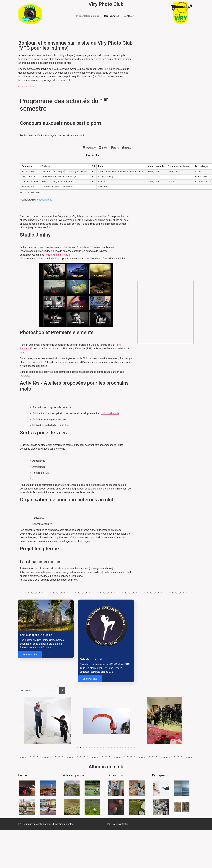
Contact (130, 16)
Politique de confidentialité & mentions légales (46, 824)
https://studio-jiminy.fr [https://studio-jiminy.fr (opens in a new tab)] (58, 255)
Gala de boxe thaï (91, 659)
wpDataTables (44, 200)
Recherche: (109, 156)
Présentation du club (88, 16)
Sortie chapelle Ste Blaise (36, 635)
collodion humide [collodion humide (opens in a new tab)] (110, 413)
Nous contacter (118, 824)
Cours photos (112, 16)
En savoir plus (30, 654)
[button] (78, 748)
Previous (25, 691)
